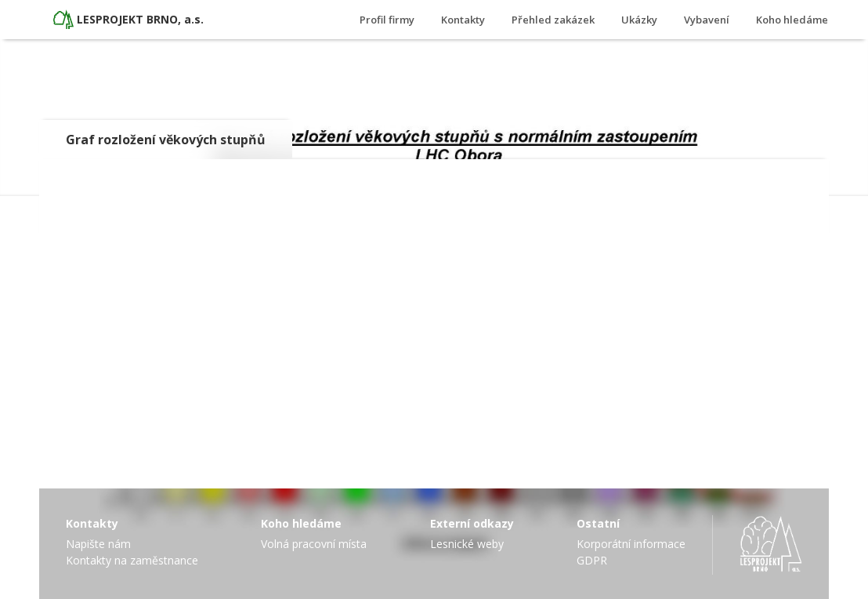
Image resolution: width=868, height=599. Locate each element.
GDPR (592, 560)
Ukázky (639, 20)
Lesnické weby (467, 544)
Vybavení (707, 20)
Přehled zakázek (553, 20)
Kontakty (463, 20)
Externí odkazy (472, 523)
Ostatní (598, 523)
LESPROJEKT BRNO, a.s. (140, 19)
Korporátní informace (631, 544)
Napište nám (98, 544)
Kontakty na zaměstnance (132, 560)
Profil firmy (387, 20)
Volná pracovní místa (314, 544)
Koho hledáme (792, 20)
